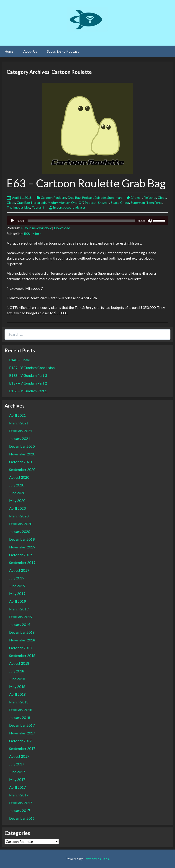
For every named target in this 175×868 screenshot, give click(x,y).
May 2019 (17, 593)
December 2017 (22, 725)
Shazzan (104, 203)
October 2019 (20, 555)
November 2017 (22, 733)
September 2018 (22, 655)
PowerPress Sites (96, 859)
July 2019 (17, 578)
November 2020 (22, 454)
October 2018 (20, 648)
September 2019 (22, 562)
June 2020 (17, 493)
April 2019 (17, 601)
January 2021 (20, 438)
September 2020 (22, 469)
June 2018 (17, 679)
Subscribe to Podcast (63, 51)
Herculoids (39, 203)
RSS (27, 234)
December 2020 (22, 446)
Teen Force (154, 203)
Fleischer (150, 198)
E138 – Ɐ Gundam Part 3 (28, 375)
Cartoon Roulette (53, 198)
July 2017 (17, 764)
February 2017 (21, 803)
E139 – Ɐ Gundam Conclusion (32, 368)
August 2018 (19, 663)
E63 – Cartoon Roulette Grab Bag (86, 183)
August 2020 (19, 477)
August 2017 (19, 756)
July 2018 (17, 671)
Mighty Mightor (59, 203)
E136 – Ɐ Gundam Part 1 (28, 391)
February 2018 (21, 710)
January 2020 (20, 531)
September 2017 (22, 748)
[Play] (13, 221)
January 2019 (20, 624)
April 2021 (17, 415)
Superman (115, 198)
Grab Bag (74, 198)
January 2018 (20, 717)
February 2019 (21, 617)
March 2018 (19, 702)
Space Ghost (120, 203)
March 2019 (19, 609)
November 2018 (22, 640)
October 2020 (20, 462)
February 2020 (21, 524)
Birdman (137, 198)
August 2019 (19, 570)
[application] (87, 221)
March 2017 (19, 795)
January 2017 (20, 810)
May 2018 (17, 686)
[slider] (81, 221)
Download (62, 228)
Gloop (11, 203)
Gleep (162, 198)
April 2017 (17, 787)
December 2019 (22, 539)
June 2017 (17, 772)
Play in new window (36, 228)
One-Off (77, 203)
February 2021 (21, 431)
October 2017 (20, 741)
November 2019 (22, 547)
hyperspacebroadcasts (69, 207)
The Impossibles (18, 207)
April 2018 (17, 694)
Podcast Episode (94, 198)
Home (9, 51)
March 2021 (19, 423)
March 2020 (19, 516)
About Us (30, 51)
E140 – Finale (19, 360)
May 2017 (17, 779)
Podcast (91, 203)
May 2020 (17, 500)
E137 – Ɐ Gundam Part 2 (28, 383)
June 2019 (17, 586)
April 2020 (17, 508)
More (37, 234)
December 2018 (22, 632)
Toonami (38, 207)
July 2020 (17, 485)
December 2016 (22, 818)
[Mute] (150, 221)
